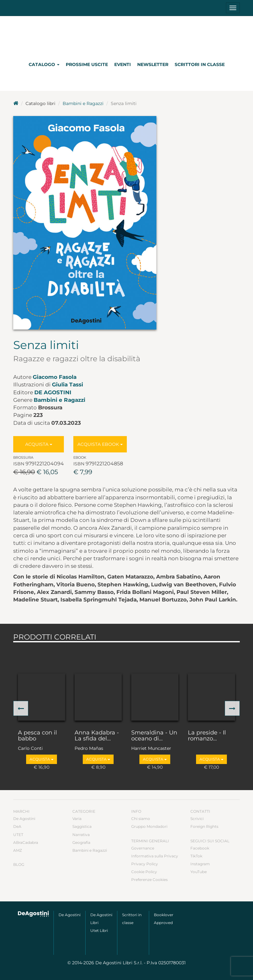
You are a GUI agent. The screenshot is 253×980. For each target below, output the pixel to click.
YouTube (199, 872)
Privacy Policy (145, 864)
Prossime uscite (87, 64)
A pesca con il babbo (37, 736)
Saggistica (82, 826)
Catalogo (44, 64)
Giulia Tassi (67, 385)
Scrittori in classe (200, 64)
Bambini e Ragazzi (83, 103)
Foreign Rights (204, 826)
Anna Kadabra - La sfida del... (97, 736)
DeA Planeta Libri (126, 36)
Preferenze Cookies (149, 880)
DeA (17, 826)
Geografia (81, 842)
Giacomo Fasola (55, 377)
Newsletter (153, 64)
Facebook (200, 848)
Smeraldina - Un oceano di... (154, 736)
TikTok (196, 856)
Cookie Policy (144, 872)
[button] (21, 708)
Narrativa (81, 835)
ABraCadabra (26, 842)
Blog (19, 864)
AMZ (18, 850)
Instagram (200, 864)
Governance (143, 848)
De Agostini (53, 392)
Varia (77, 819)
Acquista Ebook (100, 444)
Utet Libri (99, 930)
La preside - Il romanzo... (207, 736)
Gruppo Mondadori (149, 826)
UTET (18, 835)
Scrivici (197, 819)
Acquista (39, 444)
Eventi (123, 64)
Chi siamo (141, 819)
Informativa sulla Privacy (155, 856)
